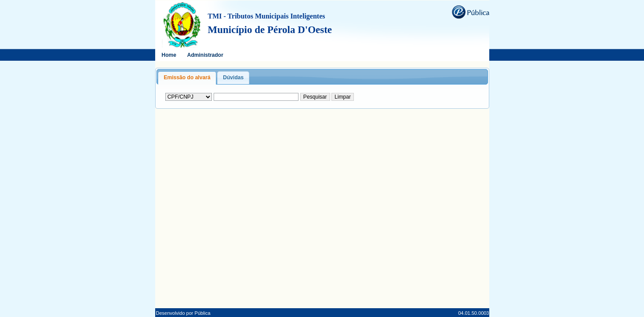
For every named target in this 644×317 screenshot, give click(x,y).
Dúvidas (233, 77)
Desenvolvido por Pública (183, 313)
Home (169, 55)
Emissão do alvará (187, 77)
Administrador (205, 55)
